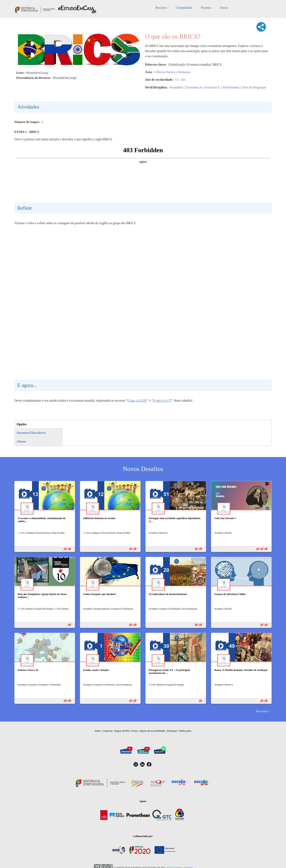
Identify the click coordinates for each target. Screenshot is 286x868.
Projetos (206, 8)
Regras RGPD (122, 731)
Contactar (108, 731)
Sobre (98, 731)
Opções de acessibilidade (152, 731)
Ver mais (261, 711)
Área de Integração (254, 87)
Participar (172, 731)
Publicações (185, 731)
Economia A (194, 87)
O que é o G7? (162, 401)
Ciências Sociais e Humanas (172, 72)
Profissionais (231, 87)
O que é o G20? (137, 401)
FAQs (134, 731)
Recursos (161, 8)
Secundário (176, 87)
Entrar (224, 8)
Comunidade (184, 8)
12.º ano (180, 80)
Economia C (213, 87)
